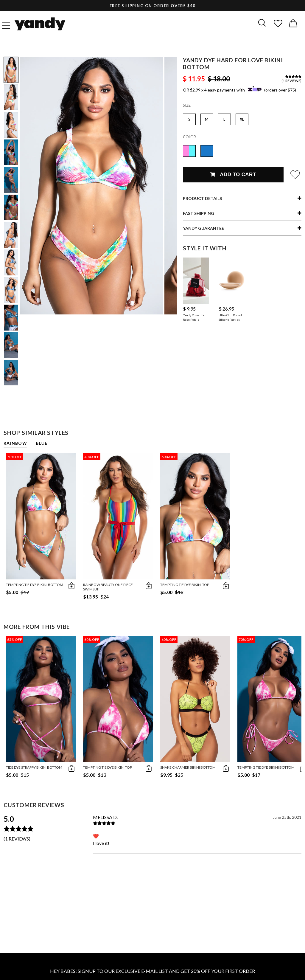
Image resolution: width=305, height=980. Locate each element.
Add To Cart (233, 175)
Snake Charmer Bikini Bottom (188, 767)
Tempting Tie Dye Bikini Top (185, 585)
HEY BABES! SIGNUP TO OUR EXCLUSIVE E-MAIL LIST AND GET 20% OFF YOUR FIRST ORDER (152, 971)
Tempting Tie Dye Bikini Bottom (35, 585)
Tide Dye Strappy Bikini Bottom (34, 767)
